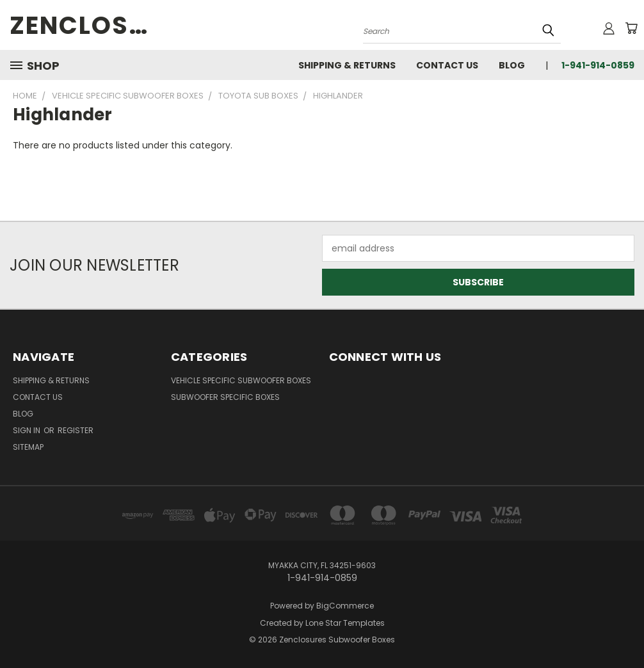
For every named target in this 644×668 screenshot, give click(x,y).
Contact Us (447, 65)
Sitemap (28, 447)
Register (76, 430)
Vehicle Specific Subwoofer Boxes (241, 380)
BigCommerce (345, 606)
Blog (512, 65)
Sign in (28, 430)
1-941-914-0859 (598, 65)
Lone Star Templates (345, 623)
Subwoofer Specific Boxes (225, 397)
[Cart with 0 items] (631, 28)
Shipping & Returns (347, 65)
